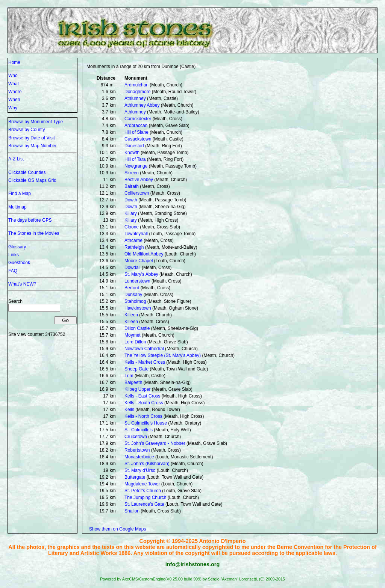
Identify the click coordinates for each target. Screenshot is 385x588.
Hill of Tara (135, 159)
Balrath (132, 186)
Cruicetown (136, 437)
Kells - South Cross (144, 403)
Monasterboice (139, 457)
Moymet (133, 335)
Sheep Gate (136, 369)
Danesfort (134, 146)
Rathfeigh (134, 247)
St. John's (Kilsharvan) (147, 464)
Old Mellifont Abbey (144, 254)
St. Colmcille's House (146, 423)
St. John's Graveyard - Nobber (155, 443)
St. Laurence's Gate (144, 504)
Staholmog (135, 301)
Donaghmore (137, 92)
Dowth (131, 200)
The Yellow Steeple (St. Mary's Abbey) (163, 355)
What (14, 84)
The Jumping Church (145, 497)
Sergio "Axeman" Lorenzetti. (233, 579)
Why (13, 108)
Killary (131, 213)
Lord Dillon (135, 342)
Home (14, 62)
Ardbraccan (136, 125)
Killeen (131, 315)
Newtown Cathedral (144, 349)
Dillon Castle (137, 328)
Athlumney (135, 98)
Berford (132, 288)
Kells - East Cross (142, 396)
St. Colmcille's (139, 430)
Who (13, 76)
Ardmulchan (136, 85)
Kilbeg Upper (137, 389)
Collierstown (137, 193)
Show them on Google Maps (117, 529)
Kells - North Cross (143, 416)
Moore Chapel (139, 261)
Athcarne (133, 240)
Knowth (132, 153)
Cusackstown (138, 139)
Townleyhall (136, 234)
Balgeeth (133, 382)
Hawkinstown (138, 308)
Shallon (132, 511)
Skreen (132, 173)
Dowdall (133, 268)
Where (15, 92)
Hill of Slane (136, 132)
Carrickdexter (138, 119)
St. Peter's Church (143, 491)
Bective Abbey (139, 180)
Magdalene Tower (142, 484)
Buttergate (135, 477)
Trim (129, 376)
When (14, 100)
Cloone (132, 227)
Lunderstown (137, 281)
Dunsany (133, 295)
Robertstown (137, 450)
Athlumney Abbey (142, 105)
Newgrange (136, 166)
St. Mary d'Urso (140, 470)
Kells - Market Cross (145, 362)
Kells (129, 410)
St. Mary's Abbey (141, 274)
